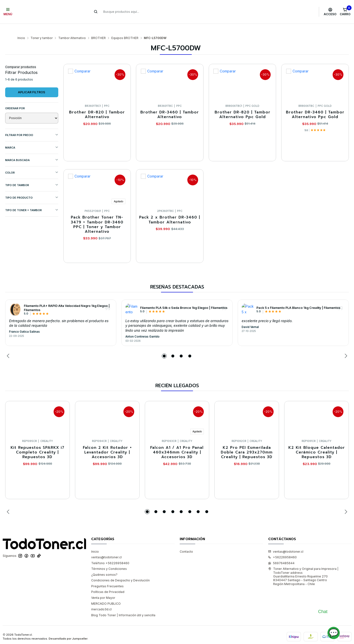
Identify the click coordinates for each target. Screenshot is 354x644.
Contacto (186, 542)
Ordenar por (15, 99)
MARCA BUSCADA (32, 150)
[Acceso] (330, 12)
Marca (32, 138)
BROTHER (98, 28)
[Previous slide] (9, 346)
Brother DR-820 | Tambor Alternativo (97, 105)
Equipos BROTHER (125, 28)
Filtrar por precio (32, 125)
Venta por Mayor (103, 588)
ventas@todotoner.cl (106, 548)
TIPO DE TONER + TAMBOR (32, 200)
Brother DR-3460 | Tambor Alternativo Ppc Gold (315, 105)
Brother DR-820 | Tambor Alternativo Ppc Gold (243, 105)
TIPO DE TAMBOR (32, 175)
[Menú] (8, 12)
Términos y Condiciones (109, 559)
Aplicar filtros (32, 83)
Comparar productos (21, 58)
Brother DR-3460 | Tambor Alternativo (170, 105)
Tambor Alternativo (72, 28)
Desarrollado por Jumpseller (68, 629)
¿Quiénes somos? (104, 565)
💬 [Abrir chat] (334, 633)
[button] (164, 346)
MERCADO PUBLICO (106, 594)
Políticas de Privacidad (108, 582)
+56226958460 (282, 548)
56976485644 (281, 554)
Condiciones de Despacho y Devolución (120, 571)
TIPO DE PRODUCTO (32, 188)
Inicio (21, 28)
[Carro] (345, 12)
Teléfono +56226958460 (110, 554)
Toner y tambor (42, 28)
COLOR (32, 163)
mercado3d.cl (101, 600)
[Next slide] (345, 346)
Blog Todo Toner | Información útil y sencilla (123, 606)
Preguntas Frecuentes (107, 577)
